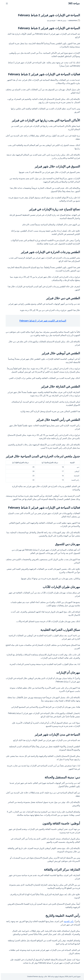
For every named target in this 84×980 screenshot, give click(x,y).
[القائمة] (6, 3)
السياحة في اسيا (50, 21)
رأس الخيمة (68, 921)
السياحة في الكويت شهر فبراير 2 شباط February (42, 321)
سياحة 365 (73, 3)
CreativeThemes (32, 977)
